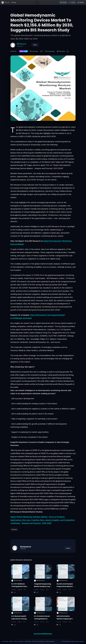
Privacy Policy (5, 641)
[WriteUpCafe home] (3, 2)
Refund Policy (28, 641)
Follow (35, 45)
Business (14, 529)
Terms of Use (35, 641)
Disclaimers (21, 641)
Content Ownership (50, 641)
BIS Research (21, 44)
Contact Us (42, 641)
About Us (11, 641)
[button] (68, 51)
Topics (16, 641)
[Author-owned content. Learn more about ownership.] (23, 51)
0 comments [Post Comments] (50, 51)
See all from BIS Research (43, 634)
